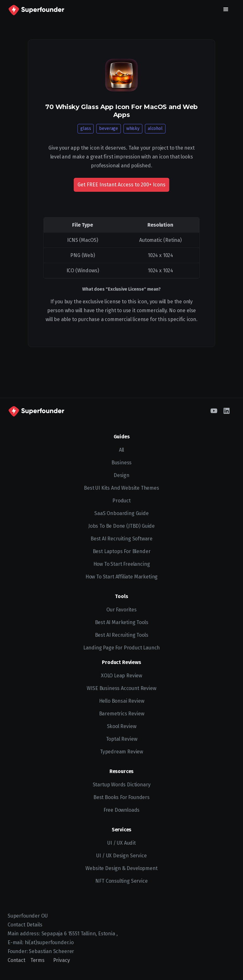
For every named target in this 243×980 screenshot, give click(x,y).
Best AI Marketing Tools (122, 622)
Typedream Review (121, 752)
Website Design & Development (121, 868)
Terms (37, 960)
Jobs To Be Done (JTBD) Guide (121, 526)
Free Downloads (122, 810)
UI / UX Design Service (121, 856)
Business (122, 463)
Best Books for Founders (121, 797)
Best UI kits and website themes (121, 488)
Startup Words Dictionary (122, 785)
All (121, 450)
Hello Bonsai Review (122, 701)
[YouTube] (214, 411)
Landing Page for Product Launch (122, 648)
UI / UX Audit (121, 843)
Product (121, 501)
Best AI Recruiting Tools (122, 635)
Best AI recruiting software (121, 539)
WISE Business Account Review (121, 688)
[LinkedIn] (227, 411)
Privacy (62, 960)
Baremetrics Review (122, 714)
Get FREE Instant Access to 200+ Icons (121, 185)
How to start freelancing (122, 564)
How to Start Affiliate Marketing (121, 577)
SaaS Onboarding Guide (121, 513)
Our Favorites (121, 610)
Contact (16, 960)
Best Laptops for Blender (122, 551)
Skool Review (122, 726)
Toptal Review (122, 739)
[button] (226, 10)
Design (121, 475)
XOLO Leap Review (121, 676)
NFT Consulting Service (121, 881)
